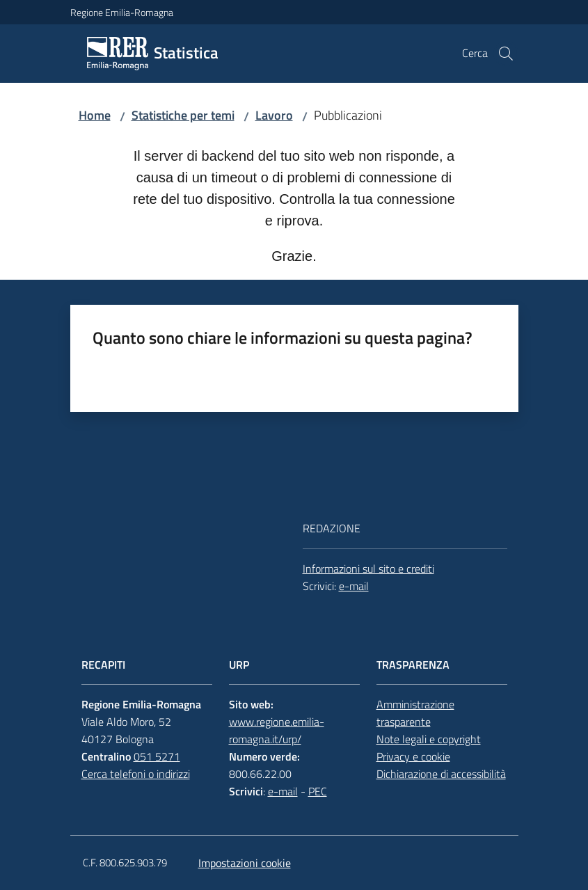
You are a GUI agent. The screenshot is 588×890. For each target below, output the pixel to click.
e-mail (354, 586)
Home (95, 115)
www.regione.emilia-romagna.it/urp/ (277, 730)
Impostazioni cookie (245, 863)
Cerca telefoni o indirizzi (136, 774)
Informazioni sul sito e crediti (368, 569)
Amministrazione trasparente (415, 713)
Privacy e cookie (413, 756)
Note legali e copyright (429, 739)
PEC (318, 791)
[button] (506, 54)
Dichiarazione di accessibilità (441, 774)
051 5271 (157, 756)
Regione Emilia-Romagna (122, 12)
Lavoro (274, 115)
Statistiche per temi (183, 115)
